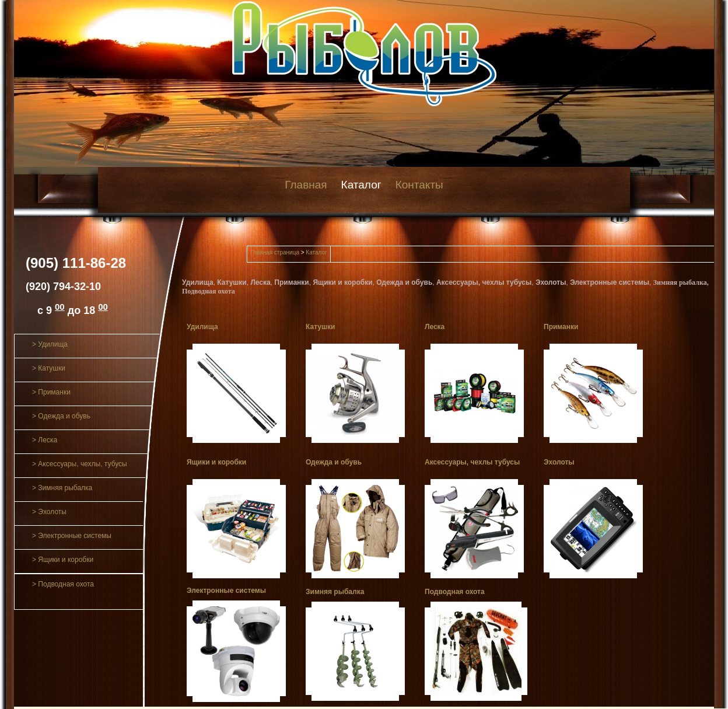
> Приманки (51, 392)
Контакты (419, 185)
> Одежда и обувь (61, 416)
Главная (306, 185)
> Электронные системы (72, 536)
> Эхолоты (49, 512)
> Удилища (50, 344)
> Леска (45, 440)
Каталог (361, 185)
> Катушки (49, 368)
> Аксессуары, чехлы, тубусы (80, 464)
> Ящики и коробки (63, 560)
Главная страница (275, 252)
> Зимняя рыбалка (62, 488)
